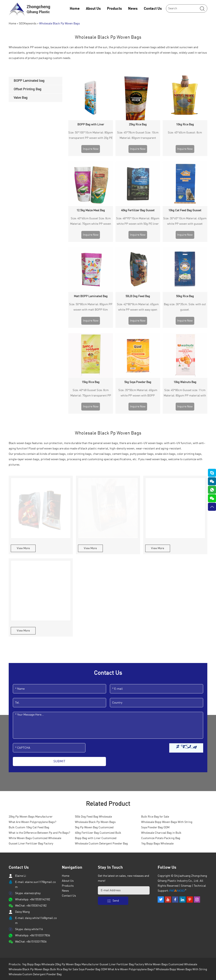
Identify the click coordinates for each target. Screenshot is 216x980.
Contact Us (153, 9)
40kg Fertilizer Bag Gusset (138, 166)
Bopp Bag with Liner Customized (96, 704)
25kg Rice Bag (138, 125)
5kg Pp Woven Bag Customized (94, 693)
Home (75, 9)
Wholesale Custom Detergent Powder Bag (101, 710)
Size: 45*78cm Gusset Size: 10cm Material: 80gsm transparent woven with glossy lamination (138, 136)
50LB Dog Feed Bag (138, 207)
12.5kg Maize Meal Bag (91, 166)
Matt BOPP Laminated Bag (91, 207)
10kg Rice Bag (185, 125)
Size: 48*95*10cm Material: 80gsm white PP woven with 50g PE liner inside (138, 177)
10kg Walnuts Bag (185, 248)
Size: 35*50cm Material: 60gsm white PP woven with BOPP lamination (138, 259)
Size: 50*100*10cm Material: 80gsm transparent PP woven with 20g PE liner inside (91, 136)
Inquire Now (91, 149)
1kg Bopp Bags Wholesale (157, 710)
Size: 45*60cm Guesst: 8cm (185, 133)
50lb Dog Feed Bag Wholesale (93, 683)
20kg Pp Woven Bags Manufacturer (31, 683)
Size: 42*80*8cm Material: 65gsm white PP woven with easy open (138, 218)
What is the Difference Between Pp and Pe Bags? (39, 699)
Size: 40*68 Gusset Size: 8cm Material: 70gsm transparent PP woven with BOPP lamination (91, 259)
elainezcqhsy (32, 759)
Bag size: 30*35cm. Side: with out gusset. (185, 218)
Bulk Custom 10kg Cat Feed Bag (29, 693)
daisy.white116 (34, 795)
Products (114, 9)
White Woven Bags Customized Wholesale (35, 704)
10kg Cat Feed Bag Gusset (185, 166)
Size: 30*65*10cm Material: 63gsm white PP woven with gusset (185, 177)
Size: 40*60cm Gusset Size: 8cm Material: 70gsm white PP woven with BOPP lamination (91, 177)
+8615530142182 (40, 765)
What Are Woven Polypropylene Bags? (32, 688)
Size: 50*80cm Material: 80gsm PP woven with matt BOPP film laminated (91, 218)
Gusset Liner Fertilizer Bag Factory (31, 710)
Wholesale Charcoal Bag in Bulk (161, 699)
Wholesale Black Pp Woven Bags (59, 24)
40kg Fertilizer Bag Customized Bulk (98, 699)
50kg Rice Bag (185, 207)
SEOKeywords (28, 24)
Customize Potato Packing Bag (161, 704)
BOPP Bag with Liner (91, 125)
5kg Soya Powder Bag (138, 248)
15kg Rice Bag (91, 248)
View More (23, 414)
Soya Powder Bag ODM (155, 693)
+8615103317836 (40, 801)
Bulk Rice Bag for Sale (155, 683)
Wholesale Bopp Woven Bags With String (167, 688)
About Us (93, 9)
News (133, 9)
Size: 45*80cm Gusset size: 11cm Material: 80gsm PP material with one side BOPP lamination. (185, 259)
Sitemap (186, 752)
